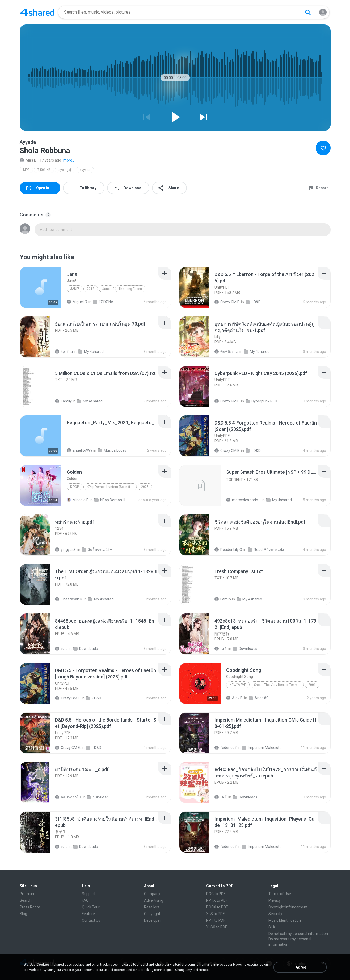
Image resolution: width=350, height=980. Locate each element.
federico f (226, 748)
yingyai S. (66, 550)
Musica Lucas (112, 450)
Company (152, 894)
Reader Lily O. (229, 550)
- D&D (253, 302)
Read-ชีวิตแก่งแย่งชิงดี (268, 550)
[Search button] (308, 12)
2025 (145, 487)
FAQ (85, 900)
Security (275, 914)
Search (26, 900)
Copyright (152, 914)
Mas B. (29, 160)
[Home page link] (37, 12)
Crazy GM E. (227, 302)
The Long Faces (130, 289)
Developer (153, 920)
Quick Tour (91, 907)
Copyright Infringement (288, 907)
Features (89, 914)
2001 (312, 685)
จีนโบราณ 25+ (97, 550)
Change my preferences (193, 970)
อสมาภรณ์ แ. (68, 797)
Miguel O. (77, 302)
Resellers (152, 907)
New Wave (238, 685)
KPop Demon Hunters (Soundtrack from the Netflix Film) (112, 487)
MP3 (26, 170)
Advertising (154, 900)
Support (89, 894)
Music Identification (285, 920)
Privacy (275, 900)
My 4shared (91, 352)
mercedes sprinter (244, 500)
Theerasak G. (69, 599)
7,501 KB (44, 170)
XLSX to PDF (217, 927)
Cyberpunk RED (261, 401)
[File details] (41, 287)
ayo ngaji (65, 170)
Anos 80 (259, 698)
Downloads (86, 649)
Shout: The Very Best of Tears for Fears (279, 685)
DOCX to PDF (217, 907)
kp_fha (64, 352)
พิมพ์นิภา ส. (227, 352)
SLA (272, 927)
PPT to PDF (216, 920)
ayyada (85, 170)
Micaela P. (78, 500)
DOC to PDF (216, 894)
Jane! (75, 289)
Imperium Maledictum (262, 748)
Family (63, 401)
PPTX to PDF (217, 900)
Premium (28, 894)
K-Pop (75, 487)
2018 (91, 289)
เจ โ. (62, 649)
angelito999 (80, 450)
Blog (23, 914)
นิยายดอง (98, 797)
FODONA (103, 302)
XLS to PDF (215, 914)
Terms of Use (280, 894)
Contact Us (91, 920)
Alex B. (235, 698)
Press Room (30, 907)
